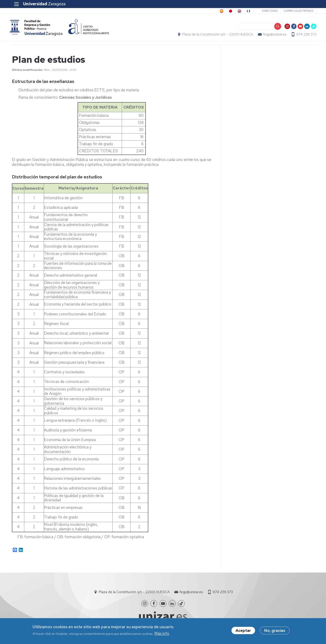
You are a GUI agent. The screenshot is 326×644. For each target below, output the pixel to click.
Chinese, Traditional (200, 11)
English (227, 11)
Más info (162, 634)
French (244, 11)
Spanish (174, 11)
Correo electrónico (296, 11)
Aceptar (243, 631)
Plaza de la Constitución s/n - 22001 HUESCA (215, 36)
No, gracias (275, 631)
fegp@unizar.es (272, 36)
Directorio (267, 11)
